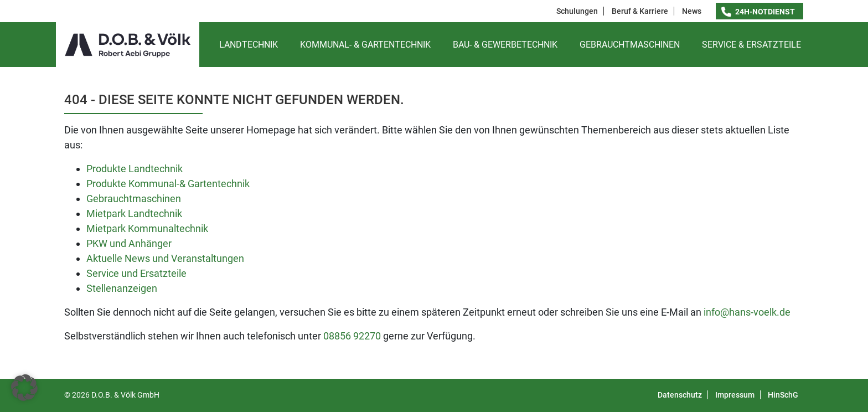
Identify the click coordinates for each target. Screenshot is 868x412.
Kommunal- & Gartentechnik (365, 45)
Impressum (735, 395)
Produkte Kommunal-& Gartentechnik (168, 184)
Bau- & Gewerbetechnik (505, 45)
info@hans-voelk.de (747, 312)
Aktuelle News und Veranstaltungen (165, 258)
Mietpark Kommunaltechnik (147, 228)
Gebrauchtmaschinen (630, 45)
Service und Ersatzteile (136, 273)
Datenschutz (680, 395)
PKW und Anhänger (129, 243)
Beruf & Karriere (640, 11)
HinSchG (783, 395)
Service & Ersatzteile (751, 45)
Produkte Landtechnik (135, 169)
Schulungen (577, 11)
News (692, 11)
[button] (24, 388)
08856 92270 (352, 336)
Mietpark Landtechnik (134, 213)
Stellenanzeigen (122, 288)
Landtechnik (249, 45)
